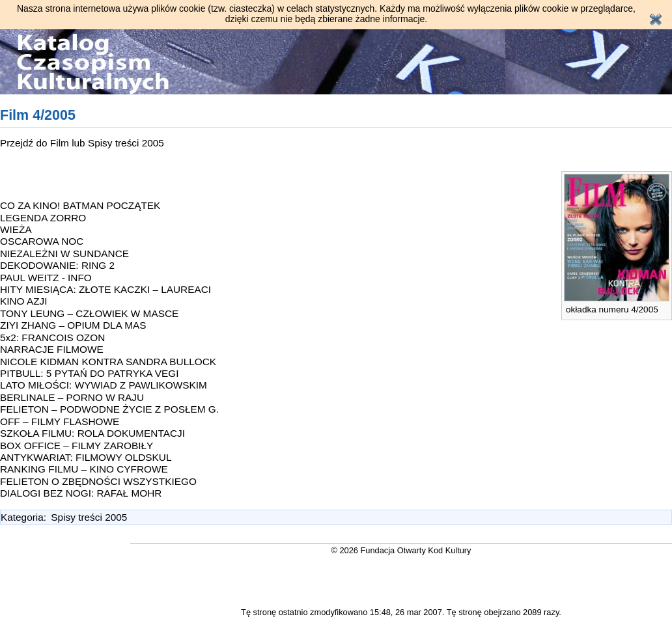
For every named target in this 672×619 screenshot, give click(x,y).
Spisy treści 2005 (126, 143)
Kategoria (22, 517)
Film (61, 143)
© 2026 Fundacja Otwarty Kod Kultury (401, 550)
